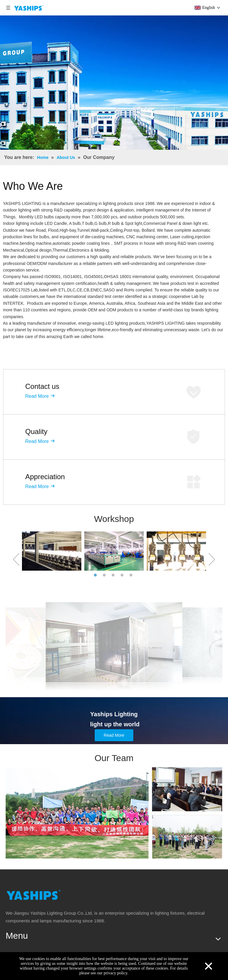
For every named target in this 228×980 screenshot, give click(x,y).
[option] (52, 551)
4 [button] (123, 575)
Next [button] (212, 559)
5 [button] (132, 575)
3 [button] (114, 575)
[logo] (33, 895)
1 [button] (96, 575)
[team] (114, 813)
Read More (37, 396)
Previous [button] (16, 559)
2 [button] (105, 575)
